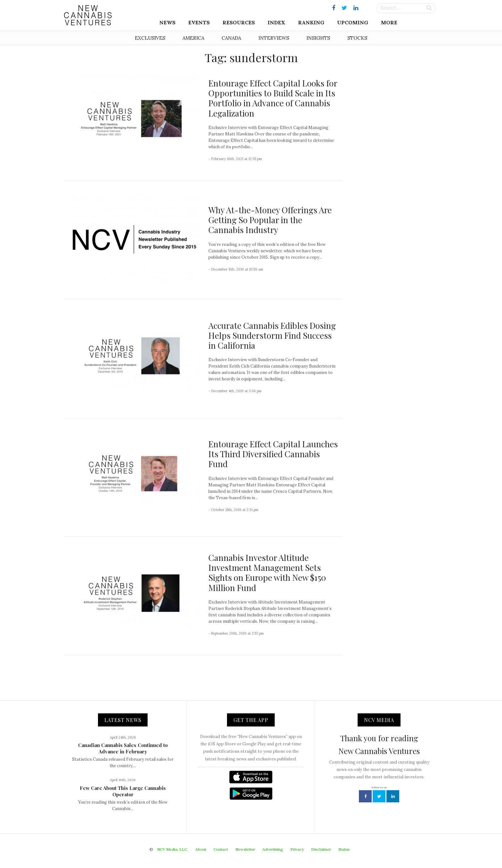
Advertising (273, 849)
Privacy (297, 849)
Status (344, 849)
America (193, 38)
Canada (231, 38)
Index (276, 22)
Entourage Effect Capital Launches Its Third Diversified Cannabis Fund (273, 454)
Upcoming (353, 22)
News (167, 22)
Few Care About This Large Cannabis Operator (123, 791)
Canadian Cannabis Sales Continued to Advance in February (123, 748)
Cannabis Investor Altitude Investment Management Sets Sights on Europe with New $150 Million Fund (267, 573)
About (201, 849)
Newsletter (245, 849)
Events (199, 22)
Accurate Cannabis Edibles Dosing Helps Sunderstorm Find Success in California (272, 335)
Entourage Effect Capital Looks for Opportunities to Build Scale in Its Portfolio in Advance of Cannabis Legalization (273, 98)
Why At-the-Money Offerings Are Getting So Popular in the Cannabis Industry (270, 220)
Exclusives (150, 38)
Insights (318, 38)
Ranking (311, 22)
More (389, 22)
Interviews (274, 38)
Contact (221, 849)
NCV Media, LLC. (173, 849)
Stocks (357, 38)
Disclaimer (321, 849)
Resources (239, 22)
